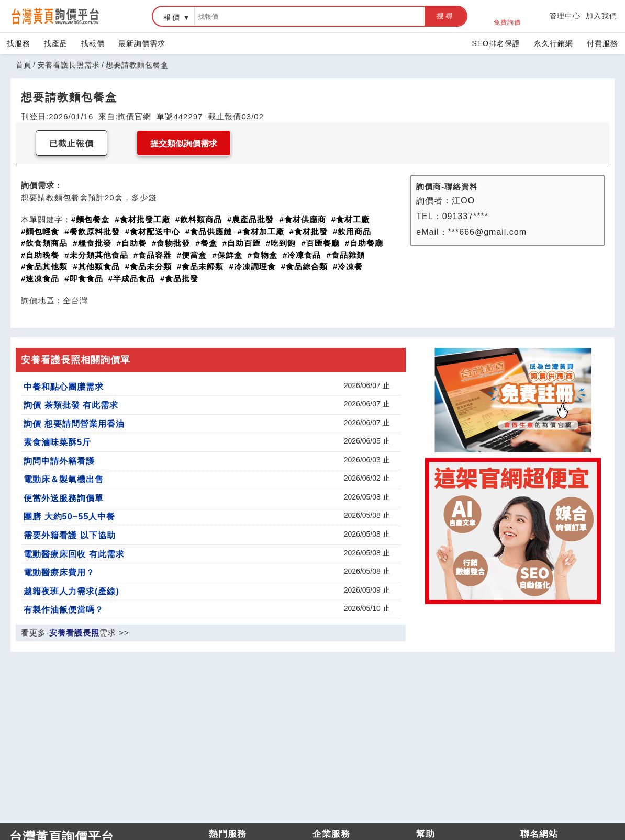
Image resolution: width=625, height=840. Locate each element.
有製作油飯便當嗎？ (64, 609)
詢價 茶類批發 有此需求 (71, 405)
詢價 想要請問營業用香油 (74, 424)
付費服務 (602, 43)
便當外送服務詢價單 (64, 498)
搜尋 (445, 16)
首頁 (24, 65)
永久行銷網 (554, 43)
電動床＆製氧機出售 (64, 479)
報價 (172, 17)
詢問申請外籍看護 (59, 461)
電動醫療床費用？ (59, 572)
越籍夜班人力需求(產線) (71, 591)
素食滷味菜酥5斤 (57, 442)
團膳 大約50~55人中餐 (70, 516)
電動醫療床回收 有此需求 (74, 554)
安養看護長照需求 (69, 65)
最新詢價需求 (142, 43)
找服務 (19, 43)
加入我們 (601, 16)
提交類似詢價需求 (184, 144)
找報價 (93, 43)
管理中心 (565, 16)
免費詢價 (507, 16)
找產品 (56, 43)
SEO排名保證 (496, 43)
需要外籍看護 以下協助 (70, 535)
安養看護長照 (74, 633)
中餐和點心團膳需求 (64, 387)
